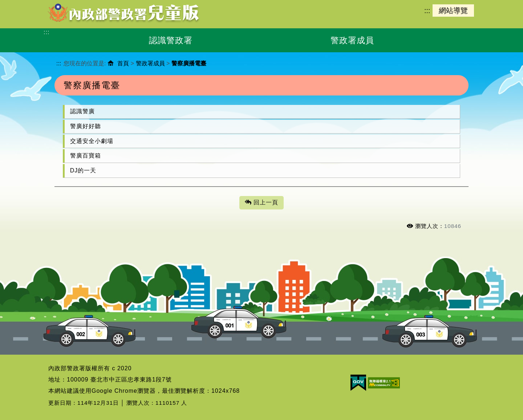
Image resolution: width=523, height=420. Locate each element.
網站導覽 (453, 11)
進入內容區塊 (19, 4)
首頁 (123, 63)
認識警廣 (82, 111)
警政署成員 (150, 63)
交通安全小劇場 (92, 141)
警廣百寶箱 (86, 156)
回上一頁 (261, 203)
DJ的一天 (83, 170)
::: (427, 11)
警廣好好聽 (86, 126)
